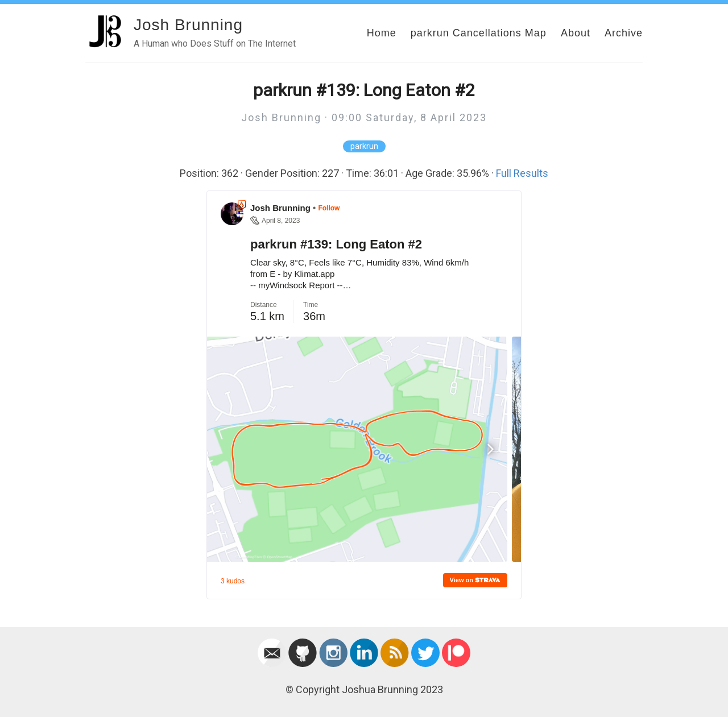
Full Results (522, 173)
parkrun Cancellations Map (479, 33)
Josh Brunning (188, 25)
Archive (624, 33)
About (576, 33)
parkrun (364, 146)
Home (382, 33)
